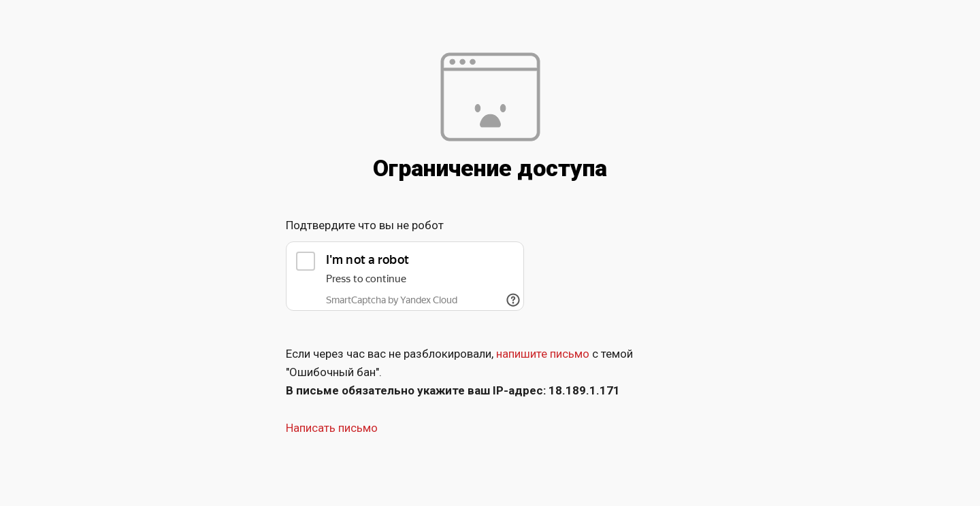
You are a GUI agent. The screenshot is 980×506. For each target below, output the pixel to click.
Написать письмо (332, 428)
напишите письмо (543, 354)
